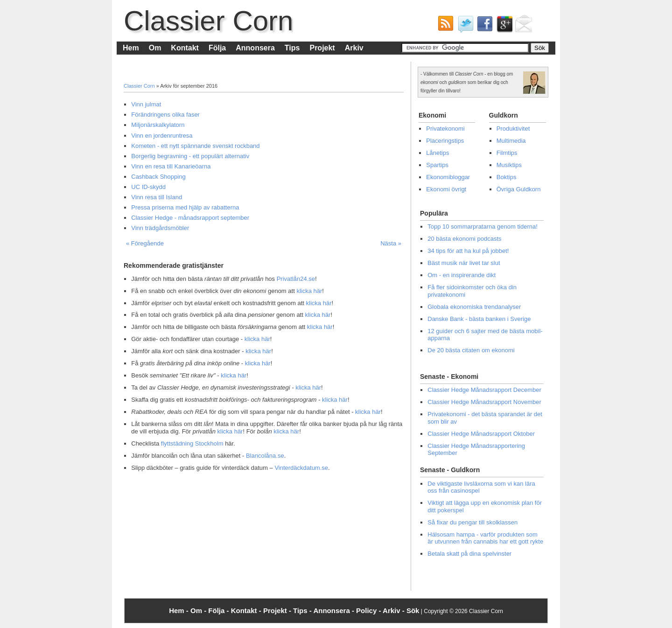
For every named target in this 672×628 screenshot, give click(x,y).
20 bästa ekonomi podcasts (464, 239)
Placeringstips (445, 141)
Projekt (322, 48)
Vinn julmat (146, 104)
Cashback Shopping (158, 177)
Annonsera (255, 48)
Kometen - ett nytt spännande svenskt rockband (195, 146)
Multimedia (511, 141)
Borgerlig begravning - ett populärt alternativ (190, 156)
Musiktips (509, 165)
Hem (131, 48)
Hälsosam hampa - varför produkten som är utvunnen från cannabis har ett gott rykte (485, 538)
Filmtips (507, 153)
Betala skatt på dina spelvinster (469, 554)
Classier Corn (208, 21)
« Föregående (145, 243)
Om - (199, 611)
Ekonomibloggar (448, 177)
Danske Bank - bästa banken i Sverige (479, 319)
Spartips (437, 165)
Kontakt (185, 48)
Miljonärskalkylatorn (158, 125)
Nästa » (391, 243)
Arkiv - (395, 611)
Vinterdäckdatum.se (301, 468)
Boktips (507, 177)
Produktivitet (513, 129)
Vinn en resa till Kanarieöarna (171, 166)
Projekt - (278, 611)
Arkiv (354, 48)
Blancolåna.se (265, 456)
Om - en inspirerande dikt (462, 275)
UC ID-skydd (148, 187)
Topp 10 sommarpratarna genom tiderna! (483, 227)
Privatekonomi (445, 129)
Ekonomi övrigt (446, 189)
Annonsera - (335, 611)
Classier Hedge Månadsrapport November (484, 402)
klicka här (309, 291)
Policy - (369, 611)
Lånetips (437, 153)
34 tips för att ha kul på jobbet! (468, 251)
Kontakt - (247, 611)
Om (155, 48)
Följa (217, 48)
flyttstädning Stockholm (192, 443)
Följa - (219, 611)
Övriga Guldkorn (519, 189)
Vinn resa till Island (157, 197)
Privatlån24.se (296, 279)
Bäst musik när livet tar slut (464, 263)
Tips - (303, 611)
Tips (292, 48)
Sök (413, 611)
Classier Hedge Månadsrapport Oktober (481, 434)
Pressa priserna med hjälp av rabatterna (185, 207)
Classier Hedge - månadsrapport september (190, 218)
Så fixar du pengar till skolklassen (472, 522)
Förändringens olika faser (165, 115)
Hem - (180, 611)
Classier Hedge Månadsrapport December (484, 390)
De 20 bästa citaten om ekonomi (471, 350)
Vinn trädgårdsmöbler (160, 228)
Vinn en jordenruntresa (162, 136)
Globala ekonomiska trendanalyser (474, 307)
